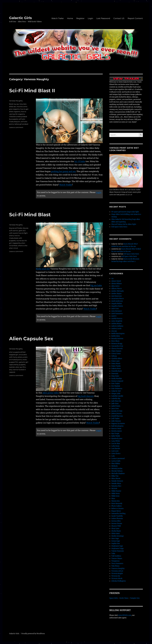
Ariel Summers (117, 314)
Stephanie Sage (117, 546)
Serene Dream (117, 523)
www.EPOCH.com (125, 615)
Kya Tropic (115, 434)
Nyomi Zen (116, 501)
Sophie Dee (116, 543)
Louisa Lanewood (118, 459)
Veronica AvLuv (117, 571)
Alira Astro (115, 286)
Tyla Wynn (115, 566)
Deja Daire (115, 376)
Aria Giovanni (117, 311)
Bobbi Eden (116, 336)
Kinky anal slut (43, 269)
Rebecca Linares (118, 508)
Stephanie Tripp (117, 548)
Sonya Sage (116, 541)
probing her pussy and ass (63, 171)
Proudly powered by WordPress (33, 634)
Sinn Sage (115, 538)
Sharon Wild (116, 526)
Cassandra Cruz (117, 346)
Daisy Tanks (116, 366)
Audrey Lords (116, 329)
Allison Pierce (117, 289)
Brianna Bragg (117, 344)
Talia (113, 553)
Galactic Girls (20, 18)
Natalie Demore (117, 481)
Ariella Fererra (117, 319)
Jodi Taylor (115, 419)
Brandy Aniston (117, 339)
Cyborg (114, 356)
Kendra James (117, 431)
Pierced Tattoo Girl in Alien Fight (124, 224)
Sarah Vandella (117, 516)
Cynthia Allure (117, 359)
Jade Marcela (116, 401)
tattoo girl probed (21, 124)
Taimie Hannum (118, 551)
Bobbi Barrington (118, 334)
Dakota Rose (116, 369)
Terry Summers (117, 563)
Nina (113, 499)
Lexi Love (115, 451)
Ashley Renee (116, 324)
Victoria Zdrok (117, 578)
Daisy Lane (115, 361)
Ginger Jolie (116, 394)
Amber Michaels (118, 291)
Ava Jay (114, 331)
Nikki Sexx (115, 496)
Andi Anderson (117, 301)
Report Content (135, 18)
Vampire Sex (135, 598)
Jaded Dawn (116, 406)
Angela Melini (117, 304)
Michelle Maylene (118, 474)
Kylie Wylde (116, 436)
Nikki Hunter (116, 491)
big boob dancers (86, 396)
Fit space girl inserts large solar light (125, 212)
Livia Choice (116, 454)
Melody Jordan (117, 469)
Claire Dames (116, 351)
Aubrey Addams (117, 326)
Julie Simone (116, 421)
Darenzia (115, 374)
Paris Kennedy (117, 504)
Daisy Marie (116, 364)
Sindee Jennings (118, 536)
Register (80, 18)
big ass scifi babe (16, 228)
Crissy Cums (116, 354)
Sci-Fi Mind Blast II (32, 91)
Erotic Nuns (124, 598)
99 (112, 279)
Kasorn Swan (116, 429)
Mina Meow (116, 479)
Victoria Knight (117, 573)
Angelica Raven (117, 306)
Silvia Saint (116, 533)
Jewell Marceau (117, 416)
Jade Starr (115, 404)
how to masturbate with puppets (16, 238)
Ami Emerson (117, 296)
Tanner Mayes (117, 558)
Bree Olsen (115, 341)
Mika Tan (115, 476)
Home (70, 18)
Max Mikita (116, 464)
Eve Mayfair (116, 386)
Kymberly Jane (117, 439)
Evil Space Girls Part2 (119, 227)
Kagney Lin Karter (118, 424)
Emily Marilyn (117, 379)
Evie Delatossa (117, 389)
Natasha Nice (116, 486)
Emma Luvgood (117, 381)
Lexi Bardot (116, 449)
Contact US (119, 18)
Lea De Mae (116, 444)
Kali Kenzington (117, 426)
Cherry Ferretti (117, 349)
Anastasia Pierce (118, 299)
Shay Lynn (115, 528)
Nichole (114, 489)
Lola (113, 456)
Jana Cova (115, 409)
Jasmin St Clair (117, 411)
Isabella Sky (116, 399)
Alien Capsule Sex (31, 339)
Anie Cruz (115, 309)
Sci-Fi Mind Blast (30, 215)
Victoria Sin (116, 576)
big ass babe (96, 285)
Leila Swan (115, 446)
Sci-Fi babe (80, 161)
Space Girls (114, 598)
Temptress (115, 561)
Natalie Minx (116, 484)
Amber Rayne (116, 294)
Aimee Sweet (116, 281)
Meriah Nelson (117, 471)
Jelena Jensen (116, 414)
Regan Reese (116, 511)
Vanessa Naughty (16, 101)
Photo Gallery (116, 506)
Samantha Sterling (118, 513)
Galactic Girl (116, 391)
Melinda (114, 466)
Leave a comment (16, 127)
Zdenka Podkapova (119, 581)
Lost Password (103, 18)
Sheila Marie (116, 531)
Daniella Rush (117, 371)
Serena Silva (116, 521)
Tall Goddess (116, 556)
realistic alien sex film (17, 367)
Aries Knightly (117, 321)
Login (90, 18)
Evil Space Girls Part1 (131, 254)
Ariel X (114, 316)
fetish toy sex (14, 104)
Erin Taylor (116, 384)
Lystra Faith (116, 461)
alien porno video (51, 393)
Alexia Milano (117, 284)
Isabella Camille (117, 396)
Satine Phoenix (117, 518)
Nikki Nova (115, 494)
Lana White (116, 441)
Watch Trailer (58, 18)
